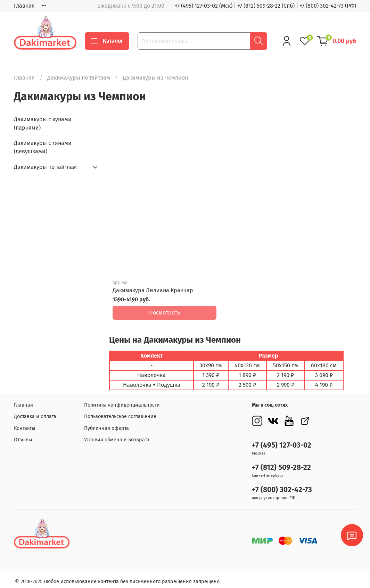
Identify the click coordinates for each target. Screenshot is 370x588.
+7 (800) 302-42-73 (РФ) (328, 6)
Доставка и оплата (35, 412)
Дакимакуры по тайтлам (79, 78)
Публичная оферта (106, 423)
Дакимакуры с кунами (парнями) (43, 124)
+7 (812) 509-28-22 (281, 463)
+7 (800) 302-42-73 (282, 485)
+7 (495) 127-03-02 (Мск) (204, 6)
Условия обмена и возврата (117, 435)
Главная (24, 6)
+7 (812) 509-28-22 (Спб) (266, 6)
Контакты (25, 423)
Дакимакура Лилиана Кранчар (153, 290)
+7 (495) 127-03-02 (282, 440)
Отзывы (23, 435)
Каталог (107, 41)
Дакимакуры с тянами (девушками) (43, 147)
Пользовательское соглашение (120, 412)
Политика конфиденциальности (122, 400)
